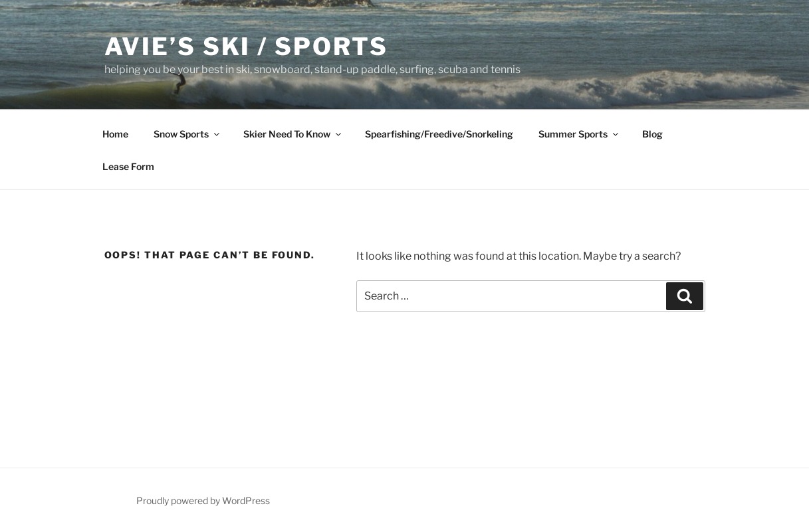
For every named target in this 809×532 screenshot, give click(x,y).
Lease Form (128, 166)
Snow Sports (187, 134)
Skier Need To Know (293, 134)
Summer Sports (579, 134)
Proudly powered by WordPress (203, 500)
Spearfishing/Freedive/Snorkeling (439, 134)
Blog (652, 134)
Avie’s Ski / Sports (247, 46)
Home (115, 134)
